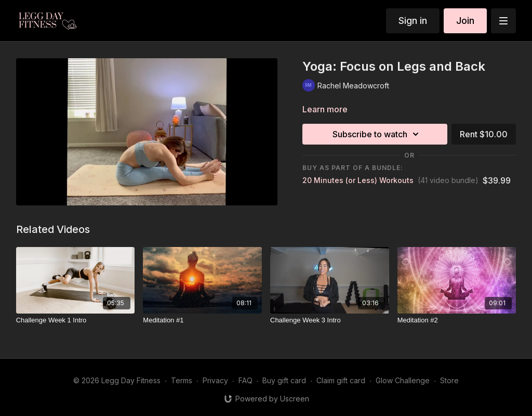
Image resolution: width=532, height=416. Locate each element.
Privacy (215, 380)
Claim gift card (341, 380)
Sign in (413, 21)
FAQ (245, 380)
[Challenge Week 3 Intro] (330, 320)
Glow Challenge (403, 380)
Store (449, 380)
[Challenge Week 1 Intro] (76, 320)
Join (465, 21)
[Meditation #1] (202, 320)
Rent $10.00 (484, 134)
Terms (182, 380)
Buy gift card (284, 380)
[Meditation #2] (457, 320)
